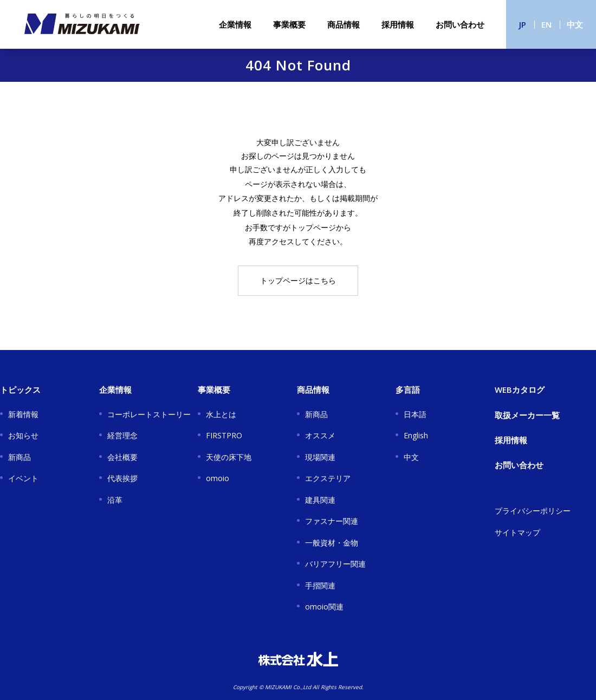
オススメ (320, 435)
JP (523, 24)
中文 (575, 24)
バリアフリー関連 (335, 564)
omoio (218, 478)
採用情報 (398, 24)
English (416, 435)
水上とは (221, 414)
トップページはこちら (298, 280)
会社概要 (122, 457)
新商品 (20, 457)
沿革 (115, 500)
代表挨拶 (122, 478)
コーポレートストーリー (149, 414)
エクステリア (328, 478)
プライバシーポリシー (533, 511)
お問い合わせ (460, 24)
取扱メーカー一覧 (527, 415)
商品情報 (344, 24)
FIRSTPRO (224, 435)
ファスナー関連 (332, 521)
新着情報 (23, 414)
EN (546, 24)
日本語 (415, 414)
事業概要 (289, 24)
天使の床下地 (229, 457)
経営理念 (122, 435)
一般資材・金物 (332, 543)
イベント (23, 478)
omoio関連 (324, 607)
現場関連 (320, 457)
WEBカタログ (520, 390)
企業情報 (235, 24)
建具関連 (320, 500)
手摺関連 (320, 585)
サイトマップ (517, 532)
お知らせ (23, 435)
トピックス (20, 390)
